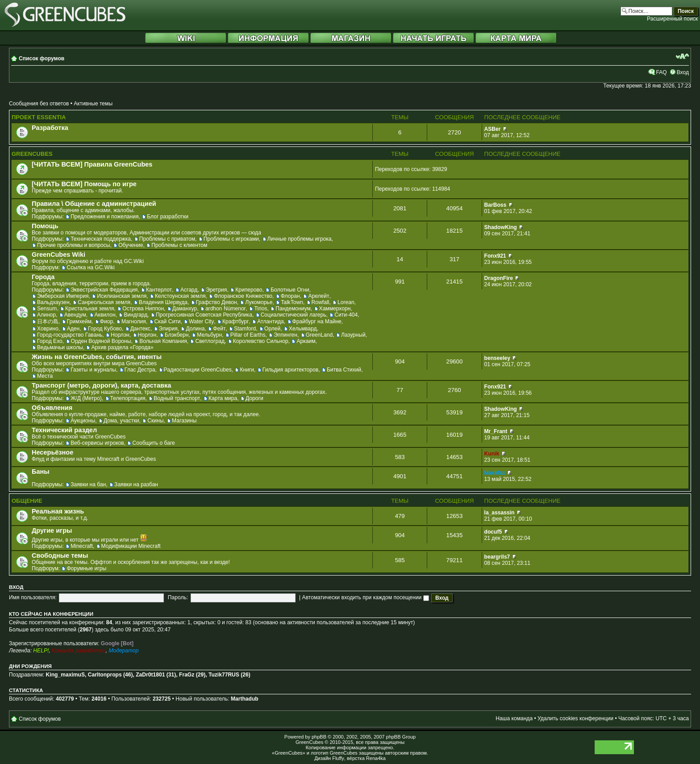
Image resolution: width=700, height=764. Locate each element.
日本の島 (48, 321)
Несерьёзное (52, 452)
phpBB (319, 737)
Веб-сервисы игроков (97, 443)
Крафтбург (235, 321)
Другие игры (52, 530)
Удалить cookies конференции (575, 718)
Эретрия (216, 290)
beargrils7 (497, 557)
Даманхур (185, 309)
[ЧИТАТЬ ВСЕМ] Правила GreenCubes (92, 164)
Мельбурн (209, 335)
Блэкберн (177, 335)
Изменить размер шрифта (682, 56)
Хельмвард (303, 329)
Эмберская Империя (63, 296)
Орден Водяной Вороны (101, 341)
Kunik (492, 454)
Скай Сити (168, 321)
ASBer (493, 129)
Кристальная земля (90, 309)
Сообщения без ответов (39, 104)
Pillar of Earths (248, 335)
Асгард (189, 290)
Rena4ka (376, 758)
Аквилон (105, 315)
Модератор (123, 651)
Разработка (50, 128)
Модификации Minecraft (131, 546)
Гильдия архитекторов (290, 370)
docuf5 (493, 532)
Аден (73, 329)
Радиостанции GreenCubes (198, 370)
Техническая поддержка (101, 239)
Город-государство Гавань (70, 335)
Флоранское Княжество (243, 296)
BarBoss (496, 205)
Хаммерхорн (335, 309)
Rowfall (321, 302)
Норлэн (120, 335)
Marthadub (245, 699)
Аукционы (83, 421)
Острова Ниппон (143, 309)
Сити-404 (346, 315)
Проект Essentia (39, 117)
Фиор (106, 321)
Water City (201, 321)
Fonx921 (495, 256)
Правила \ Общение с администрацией (94, 204)
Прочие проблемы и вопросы (73, 245)
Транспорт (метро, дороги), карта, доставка (101, 385)
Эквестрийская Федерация (104, 290)
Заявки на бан (88, 484)
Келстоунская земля (180, 296)
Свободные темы (60, 555)
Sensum (47, 309)
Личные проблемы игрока (300, 239)
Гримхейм (79, 321)
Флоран (290, 296)
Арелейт (319, 296)
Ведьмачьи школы (60, 347)
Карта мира (223, 398)
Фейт (219, 329)
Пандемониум (293, 309)
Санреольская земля (104, 302)
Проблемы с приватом (167, 239)
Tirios (260, 309)
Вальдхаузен (53, 302)
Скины (155, 421)
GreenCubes (32, 154)
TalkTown (292, 302)
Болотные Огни (290, 290)
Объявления (52, 408)
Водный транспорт (177, 398)
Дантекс (140, 329)
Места (45, 376)
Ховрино (48, 329)
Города (43, 277)
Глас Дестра (140, 370)
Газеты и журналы (93, 370)
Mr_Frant (496, 431)
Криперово (249, 290)
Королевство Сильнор (261, 341)
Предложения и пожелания (104, 217)
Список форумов (42, 58)
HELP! (41, 651)
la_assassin (500, 513)
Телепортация (128, 398)
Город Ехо (50, 341)
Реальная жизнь (58, 511)
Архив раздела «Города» (122, 347)
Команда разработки (79, 651)
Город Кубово (105, 329)
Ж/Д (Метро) (86, 398)
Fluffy (338, 758)
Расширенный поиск (672, 19)
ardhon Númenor (226, 309)
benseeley (498, 358)
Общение (27, 501)
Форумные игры (86, 568)
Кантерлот (159, 290)
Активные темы (93, 104)
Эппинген (285, 335)
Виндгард (135, 315)
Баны (41, 472)
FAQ (661, 72)
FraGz (187, 675)
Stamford (245, 329)
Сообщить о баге (153, 443)
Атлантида (271, 321)
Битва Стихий (344, 370)
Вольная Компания (163, 341)
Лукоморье (259, 302)
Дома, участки (121, 421)
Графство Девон (217, 302)
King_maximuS (65, 675)
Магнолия (134, 321)
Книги (247, 370)
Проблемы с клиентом (179, 245)
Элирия (168, 329)
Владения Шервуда (163, 302)
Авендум (75, 315)
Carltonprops (105, 675)
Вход (683, 72)
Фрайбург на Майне (317, 321)
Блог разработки (168, 217)
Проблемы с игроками (231, 239)
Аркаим (306, 341)
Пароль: (178, 597)
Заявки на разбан (136, 484)
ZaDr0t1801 (150, 675)
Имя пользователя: (33, 597)
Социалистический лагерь (294, 315)
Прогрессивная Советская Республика (204, 315)
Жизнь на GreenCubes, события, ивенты (97, 357)
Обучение (131, 245)
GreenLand (319, 335)
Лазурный (353, 335)
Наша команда (514, 718)
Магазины (184, 421)
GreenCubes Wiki (58, 255)
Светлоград (210, 341)
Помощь (45, 226)
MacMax (495, 473)
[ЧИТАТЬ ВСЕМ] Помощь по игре (84, 184)
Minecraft (82, 546)
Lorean (346, 302)
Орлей (272, 329)
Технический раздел (64, 430)
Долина (195, 329)
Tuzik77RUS (224, 675)
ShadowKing (501, 227)
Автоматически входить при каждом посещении (366, 597)
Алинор (46, 315)
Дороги (254, 398)
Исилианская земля (122, 296)
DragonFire (499, 278)
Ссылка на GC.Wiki (90, 267)
